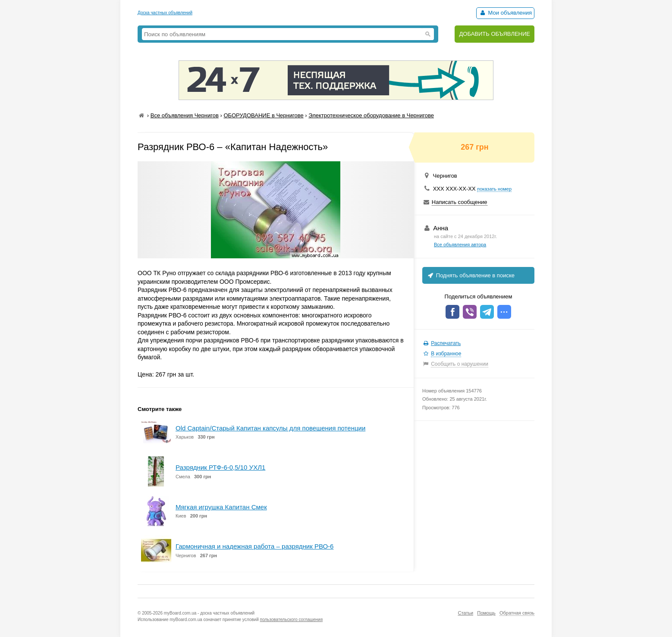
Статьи (465, 613)
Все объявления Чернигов (185, 115)
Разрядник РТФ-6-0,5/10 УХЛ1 (220, 467)
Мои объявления (505, 13)
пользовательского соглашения (292, 620)
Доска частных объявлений (165, 13)
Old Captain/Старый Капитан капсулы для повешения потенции (270, 428)
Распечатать (446, 343)
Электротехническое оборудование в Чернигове (371, 115)
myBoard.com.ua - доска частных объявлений (209, 613)
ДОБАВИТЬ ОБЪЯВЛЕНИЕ (495, 34)
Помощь (486, 613)
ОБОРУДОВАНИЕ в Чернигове (263, 115)
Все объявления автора (460, 245)
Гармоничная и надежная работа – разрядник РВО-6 (254, 546)
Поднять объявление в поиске (471, 275)
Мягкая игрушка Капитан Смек (221, 507)
